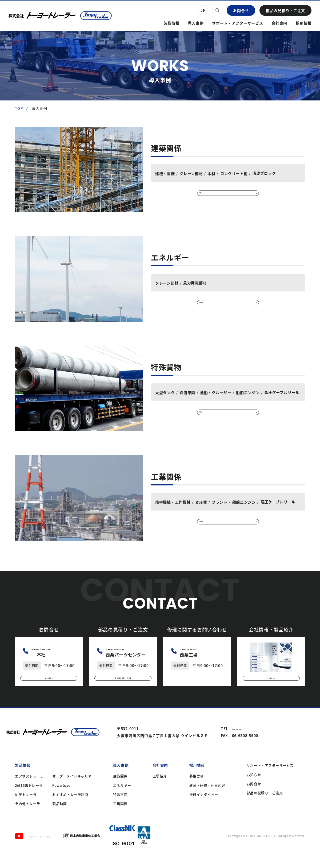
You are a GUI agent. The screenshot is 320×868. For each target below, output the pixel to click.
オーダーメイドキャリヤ (72, 786)
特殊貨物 (120, 804)
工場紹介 (160, 786)
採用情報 (304, 23)
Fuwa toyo (61, 795)
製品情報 (172, 23)
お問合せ (241, 10)
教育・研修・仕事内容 (207, 795)
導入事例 (196, 23)
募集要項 (197, 786)
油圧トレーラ (26, 804)
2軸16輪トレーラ (29, 795)
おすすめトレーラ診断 (70, 804)
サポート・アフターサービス (237, 23)
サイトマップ (41, 846)
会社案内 (279, 23)
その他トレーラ (28, 813)
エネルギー (122, 795)
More (209, 193)
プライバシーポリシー (73, 846)
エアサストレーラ (29, 786)
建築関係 (120, 786)
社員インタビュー (204, 804)
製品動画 (59, 813)
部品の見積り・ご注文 (285, 10)
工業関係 (120, 813)
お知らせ (254, 785)
